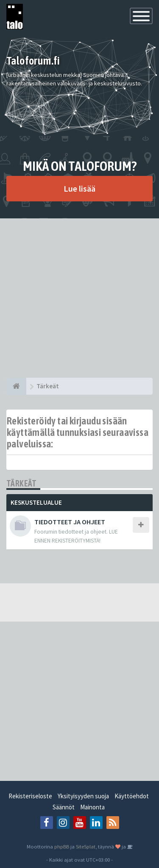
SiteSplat (86, 846)
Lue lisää (79, 188)
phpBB (62, 846)
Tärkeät (22, 483)
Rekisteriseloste (30, 796)
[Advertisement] (79, 298)
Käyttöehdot (132, 796)
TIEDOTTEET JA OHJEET (70, 522)
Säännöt (64, 807)
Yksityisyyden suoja (83, 796)
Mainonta (92, 807)
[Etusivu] (16, 386)
